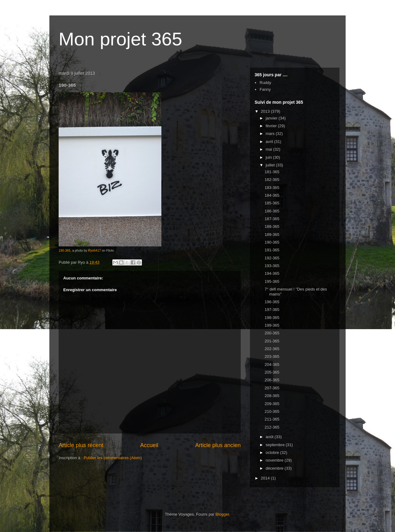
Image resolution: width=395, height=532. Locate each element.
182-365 (272, 180)
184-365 (272, 195)
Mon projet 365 (120, 39)
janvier (272, 118)
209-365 (272, 404)
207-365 (272, 388)
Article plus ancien (218, 445)
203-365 (272, 356)
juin (269, 157)
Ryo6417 (94, 251)
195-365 (272, 281)
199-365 (272, 325)
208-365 (272, 396)
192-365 (272, 258)
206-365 (272, 380)
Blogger (222, 514)
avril (270, 142)
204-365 (272, 364)
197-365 (272, 310)
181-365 (272, 172)
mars (271, 134)
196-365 (272, 302)
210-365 (272, 411)
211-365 (272, 419)
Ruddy (265, 83)
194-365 (272, 273)
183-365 (272, 188)
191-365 (272, 250)
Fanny (265, 89)
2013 (266, 111)
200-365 (272, 333)
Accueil (149, 445)
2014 (266, 478)
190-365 (64, 251)
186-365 (272, 211)
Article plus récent (81, 445)
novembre (275, 460)
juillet (271, 165)
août (270, 437)
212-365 (272, 427)
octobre (273, 452)
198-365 (272, 318)
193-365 (272, 266)
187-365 (272, 219)
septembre (276, 445)
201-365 (272, 341)
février (272, 126)
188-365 (272, 226)
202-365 (272, 349)
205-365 (272, 372)
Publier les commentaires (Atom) (113, 458)
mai (270, 149)
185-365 (272, 203)
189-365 (272, 235)
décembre (275, 468)
